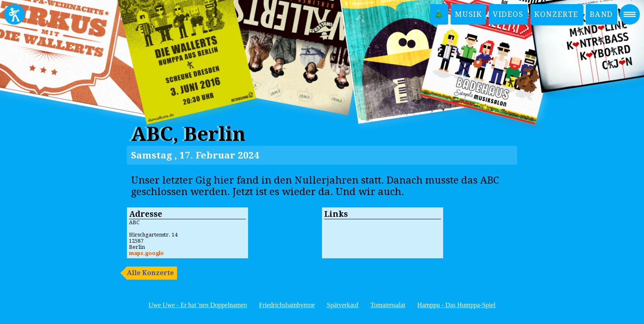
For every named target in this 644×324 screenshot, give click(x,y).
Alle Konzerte (150, 273)
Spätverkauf (343, 305)
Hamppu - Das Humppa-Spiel (457, 305)
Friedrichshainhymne (287, 305)
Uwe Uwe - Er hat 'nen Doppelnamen (198, 305)
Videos (508, 14)
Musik (468, 14)
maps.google (146, 253)
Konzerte (557, 14)
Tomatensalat (388, 305)
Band (601, 14)
